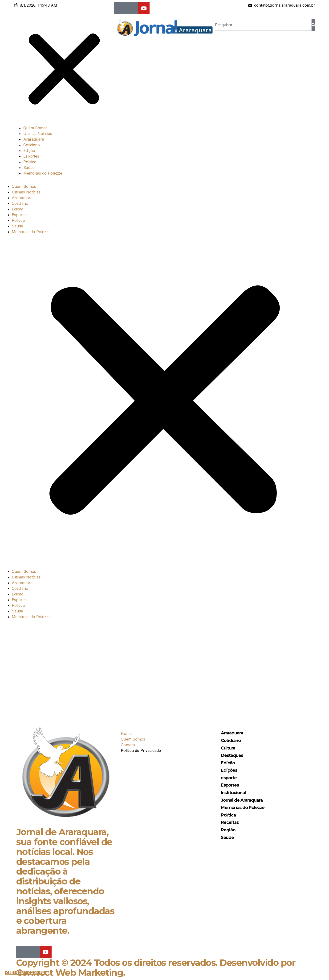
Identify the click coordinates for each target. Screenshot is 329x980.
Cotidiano (32, 145)
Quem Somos (35, 128)
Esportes (31, 156)
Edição (29, 151)
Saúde (29, 168)
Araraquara (34, 139)
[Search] (313, 25)
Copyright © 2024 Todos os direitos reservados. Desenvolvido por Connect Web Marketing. (156, 968)
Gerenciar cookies (25, 973)
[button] (64, 70)
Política (30, 162)
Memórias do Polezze (43, 173)
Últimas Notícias (38, 134)
